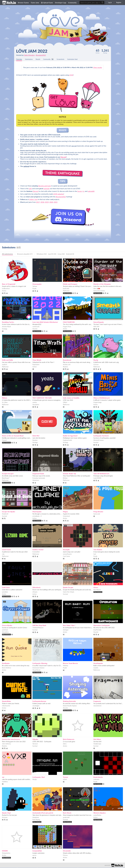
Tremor (66, 777)
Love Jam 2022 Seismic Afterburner (45, 322)
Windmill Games (99, 440)
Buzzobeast (67, 360)
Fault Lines (6, 588)
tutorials (46, 189)
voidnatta (96, 780)
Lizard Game (6, 550)
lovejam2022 (37, 851)
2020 (51, 202)
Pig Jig (96, 360)
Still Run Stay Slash (39, 625)
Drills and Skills (7, 360)
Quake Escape (68, 588)
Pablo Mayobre (29, 55)
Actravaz (5, 818)
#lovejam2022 (41, 55)
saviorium (5, 630)
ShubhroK (5, 514)
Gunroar (96, 365)
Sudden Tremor (38, 550)
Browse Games (23, 3)
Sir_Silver (5, 403)
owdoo (35, 403)
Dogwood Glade (38, 474)
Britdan (65, 478)
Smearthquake (99, 322)
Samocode (97, 514)
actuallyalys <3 (37, 516)
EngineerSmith (67, 440)
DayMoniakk (97, 630)
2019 (47, 202)
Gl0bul (65, 403)
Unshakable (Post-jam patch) (43, 813)
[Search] (102, 3)
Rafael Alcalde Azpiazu (70, 706)
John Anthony (6, 744)
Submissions (30, 59)
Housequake (37, 284)
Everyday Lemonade (39, 478)
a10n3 (65, 780)
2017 (38, 202)
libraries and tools (45, 186)
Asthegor (66, 630)
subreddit (91, 191)
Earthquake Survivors (101, 436)
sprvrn (34, 855)
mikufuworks (6, 706)
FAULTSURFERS (69, 322)
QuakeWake (7, 701)
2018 (42, 202)
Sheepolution (6, 853)
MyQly (35, 780)
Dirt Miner (97, 739)
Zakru (65, 744)
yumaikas (5, 592)
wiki (30, 189)
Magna (65, 512)
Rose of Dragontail (9, 284)
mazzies (96, 668)
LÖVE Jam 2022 (32, 51)
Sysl (95, 554)
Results (40, 59)
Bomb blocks (98, 777)
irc (83, 191)
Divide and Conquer (70, 284)
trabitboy (5, 782)
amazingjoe (36, 706)
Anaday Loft (67, 365)
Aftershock (36, 588)
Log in (110, 2)
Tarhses (35, 286)
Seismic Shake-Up (69, 474)
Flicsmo (65, 855)
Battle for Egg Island (70, 436)
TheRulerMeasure (38, 628)
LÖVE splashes (58, 194)
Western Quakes (100, 813)
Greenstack (66, 516)
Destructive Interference (11, 739)
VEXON (5, 851)
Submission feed (78, 59)
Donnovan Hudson (38, 668)
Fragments (97, 701)
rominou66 (36, 327)
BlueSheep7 (6, 478)
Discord (63, 157)
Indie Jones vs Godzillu (71, 398)
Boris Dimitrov (7, 668)
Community (72, 3)
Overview (20, 59)
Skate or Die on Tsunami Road (13, 436)
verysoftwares (67, 554)
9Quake (35, 739)
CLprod (4, 440)
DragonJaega (97, 403)
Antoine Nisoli (6, 327)
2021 (56, 202)
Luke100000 (97, 478)
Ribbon (5, 398)
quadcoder (66, 818)
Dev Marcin (97, 590)
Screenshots (65, 59)
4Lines (96, 588)
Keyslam (35, 440)
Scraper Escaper (8, 474)
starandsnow (97, 706)
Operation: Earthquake (102, 625)
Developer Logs (61, 3)
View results (98, 68)
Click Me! (36, 436)
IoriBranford (6, 289)
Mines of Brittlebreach (102, 398)
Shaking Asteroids (69, 701)
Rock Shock (67, 813)
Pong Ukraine (98, 512)
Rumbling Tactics (8, 322)
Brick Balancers (69, 739)
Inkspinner (36, 818)
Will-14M (96, 327)
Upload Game (47, 3)
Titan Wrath (37, 360)
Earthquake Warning (40, 663)
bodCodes (66, 289)
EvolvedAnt (36, 552)
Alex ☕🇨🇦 (97, 289)
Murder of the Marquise (102, 284)
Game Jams (35, 3)
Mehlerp (66, 666)
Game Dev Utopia (69, 592)
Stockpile (66, 550)
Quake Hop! (6, 813)
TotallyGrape (97, 744)
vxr (3, 777)
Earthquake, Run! (39, 777)
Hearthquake (98, 663)
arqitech (5, 365)
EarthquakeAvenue (39, 701)
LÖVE (71, 75)
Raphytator (36, 365)
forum (80, 191)
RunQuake (6, 663)
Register (119, 2)
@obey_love (33, 200)
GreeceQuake (7, 625)
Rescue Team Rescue (70, 663)
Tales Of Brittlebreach (101, 474)
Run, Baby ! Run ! (69, 625)
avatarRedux (97, 815)
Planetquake (37, 512)
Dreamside (67, 851)
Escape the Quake (9, 512)
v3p (3, 554)
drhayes (35, 592)
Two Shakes (98, 550)
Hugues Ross (67, 327)
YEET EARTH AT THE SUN (42, 398)
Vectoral (35, 744)
